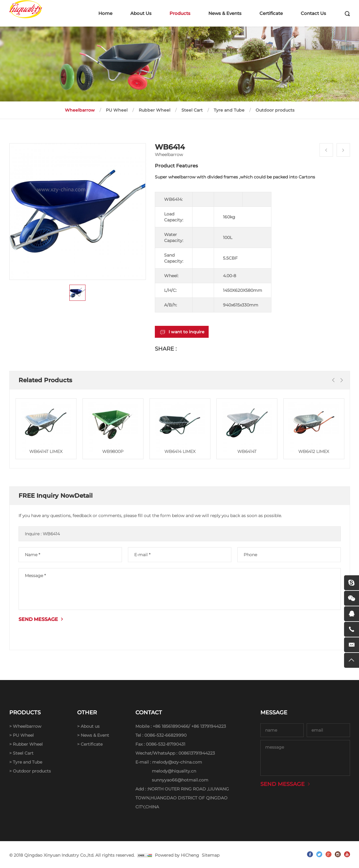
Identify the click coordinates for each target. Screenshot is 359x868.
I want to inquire (187, 332)
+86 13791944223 (209, 726)
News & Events (225, 13)
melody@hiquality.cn (174, 771)
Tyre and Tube (229, 110)
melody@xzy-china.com (177, 762)
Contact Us (313, 13)
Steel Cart (192, 110)
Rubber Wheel (155, 110)
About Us (141, 13)
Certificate (271, 13)
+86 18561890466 (171, 726)
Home (105, 13)
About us (90, 726)
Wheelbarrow (80, 110)
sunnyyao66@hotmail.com (180, 780)
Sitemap (211, 855)
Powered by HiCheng (177, 855)
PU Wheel (117, 110)
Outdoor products (275, 110)
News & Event (95, 735)
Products (180, 13)
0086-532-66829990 (165, 735)
